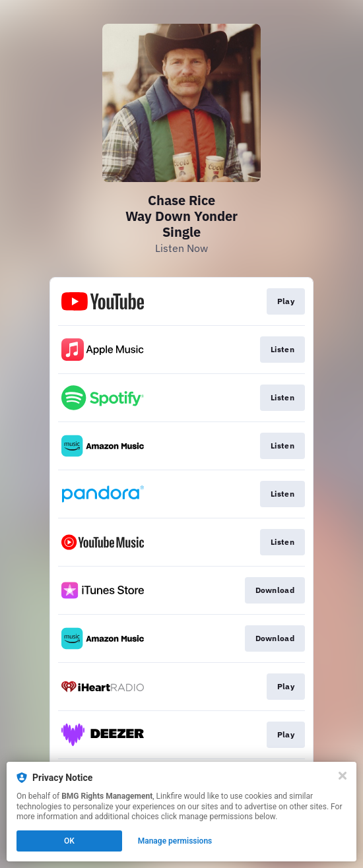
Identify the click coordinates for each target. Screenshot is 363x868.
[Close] (343, 776)
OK (69, 841)
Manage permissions (175, 841)
